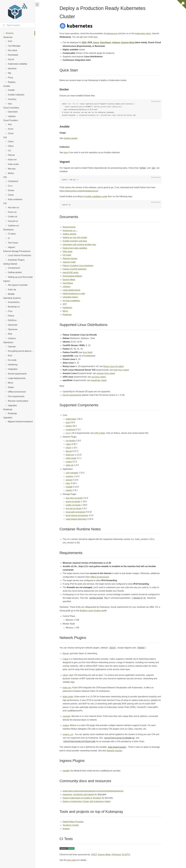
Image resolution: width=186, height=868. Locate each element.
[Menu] (37, 5)
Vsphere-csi (13, 226)
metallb (69, 487)
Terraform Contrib (71, 825)
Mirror (11, 383)
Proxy (11, 78)
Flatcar (11, 316)
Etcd (10, 356)
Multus (11, 173)
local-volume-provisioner (77, 515)
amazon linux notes (106, 373)
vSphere (116, 42)
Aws (10, 124)
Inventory (12, 99)
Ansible (11, 90)
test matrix (72, 860)
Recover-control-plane (18, 401)
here (96, 37)
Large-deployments (17, 378)
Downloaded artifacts (72, 276)
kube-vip (70, 465)
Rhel (10, 334)
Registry (12, 82)
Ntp (9, 73)
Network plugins (70, 258)
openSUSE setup (71, 273)
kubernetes (71, 419)
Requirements (69, 227)
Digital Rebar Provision (73, 822)
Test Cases (13, 243)
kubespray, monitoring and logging (78, 794)
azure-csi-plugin (73, 501)
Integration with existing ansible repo (79, 245)
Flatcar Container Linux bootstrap (78, 266)
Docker (11, 190)
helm (68, 483)
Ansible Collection (16, 95)
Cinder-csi (13, 217)
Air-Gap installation (71, 301)
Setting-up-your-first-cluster (20, 277)
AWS (84, 42)
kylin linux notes (121, 370)
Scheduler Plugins (16, 260)
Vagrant (11, 247)
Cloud (11, 133)
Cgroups (12, 347)
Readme (10, 33)
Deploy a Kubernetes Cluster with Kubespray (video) (87, 801)
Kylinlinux (12, 320)
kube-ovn (70, 455)
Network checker (114, 751)
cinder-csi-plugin (73, 505)
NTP (65, 304)
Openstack (13, 112)
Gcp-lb (11, 59)
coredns (69, 476)
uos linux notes (98, 377)
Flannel (11, 155)
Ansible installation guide (96, 196)
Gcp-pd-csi (13, 221)
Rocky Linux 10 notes (113, 366)
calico (68, 444)
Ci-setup (12, 234)
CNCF (94, 855)
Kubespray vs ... (70, 230)
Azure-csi (12, 212)
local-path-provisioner (76, 512)
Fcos (10, 311)
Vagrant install (69, 262)
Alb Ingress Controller (18, 285)
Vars (10, 104)
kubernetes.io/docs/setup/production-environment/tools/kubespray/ (93, 791)
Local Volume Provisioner (20, 255)
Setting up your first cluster (75, 237)
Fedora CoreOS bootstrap (75, 269)
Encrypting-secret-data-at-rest (21, 351)
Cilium (11, 146)
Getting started (71, 138)
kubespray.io (112, 33)
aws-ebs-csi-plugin (74, 498)
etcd (68, 422)
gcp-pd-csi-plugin (74, 508)
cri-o (68, 433)
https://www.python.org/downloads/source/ (79, 191)
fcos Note (87, 352)
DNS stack (68, 251)
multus (69, 462)
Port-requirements (16, 396)
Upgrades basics (70, 297)
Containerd (13, 181)
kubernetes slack (143, 33)
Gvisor (11, 195)
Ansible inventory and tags (75, 241)
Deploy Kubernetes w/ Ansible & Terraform (82, 798)
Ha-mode (12, 360)
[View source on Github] (181, 5)
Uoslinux (12, 338)
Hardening (13, 365)
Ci (9, 238)
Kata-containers (15, 199)
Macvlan (12, 169)
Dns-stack (12, 50)
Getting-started (15, 272)
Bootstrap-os (14, 307)
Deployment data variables (75, 248)
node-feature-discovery (76, 519)
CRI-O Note (100, 433)
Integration (13, 369)
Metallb (11, 294)
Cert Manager (14, 46)
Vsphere (12, 116)
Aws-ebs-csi (13, 208)
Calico (11, 142)
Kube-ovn (12, 160)
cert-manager (72, 473)
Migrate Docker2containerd (20, 422)
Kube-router (13, 164)
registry (69, 490)
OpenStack (105, 42)
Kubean (66, 829)
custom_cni (68, 734)
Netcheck (12, 69)
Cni (9, 151)
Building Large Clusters (90, 611)
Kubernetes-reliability (18, 64)
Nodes (11, 387)
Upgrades (12, 405)
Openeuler (13, 325)
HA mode (67, 255)
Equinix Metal (128, 42)
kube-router (71, 458)
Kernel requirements (72, 395)
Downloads (13, 55)
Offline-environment (17, 392)
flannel (69, 451)
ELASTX (126, 855)
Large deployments (71, 290)
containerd (71, 430)
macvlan (67, 716)
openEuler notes (98, 380)
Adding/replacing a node (74, 294)
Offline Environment (99, 577)
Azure (11, 129)
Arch (10, 41)
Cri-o (10, 186)
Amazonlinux (14, 302)
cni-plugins (71, 441)
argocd (69, 480)
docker (69, 426)
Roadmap (12, 413)
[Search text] (18, 25)
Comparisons (14, 268)
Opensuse (13, 329)
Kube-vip (12, 290)
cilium (68, 448)
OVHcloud (116, 855)
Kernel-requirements (17, 374)
